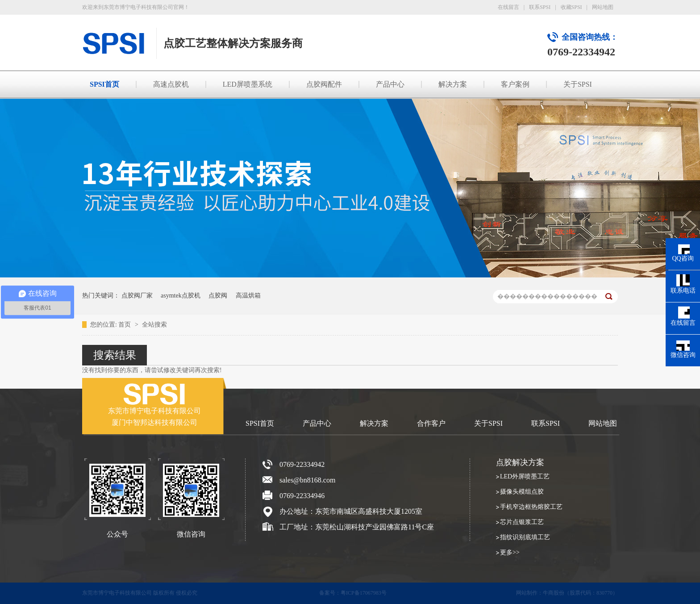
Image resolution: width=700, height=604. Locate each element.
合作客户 (431, 423)
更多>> (510, 552)
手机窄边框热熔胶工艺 (531, 507)
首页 (125, 325)
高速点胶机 (171, 84)
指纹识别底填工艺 (525, 537)
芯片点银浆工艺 (522, 522)
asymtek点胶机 (181, 296)
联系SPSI (540, 7)
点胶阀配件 (324, 84)
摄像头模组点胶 (522, 492)
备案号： (330, 593)
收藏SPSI (571, 7)
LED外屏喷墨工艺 (525, 476)
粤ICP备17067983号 (364, 593)
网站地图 (603, 7)
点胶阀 (218, 296)
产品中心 (390, 84)
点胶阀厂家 (137, 296)
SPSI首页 (104, 84)
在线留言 (508, 7)
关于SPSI (578, 84)
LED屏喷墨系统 (248, 84)
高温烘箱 (248, 296)
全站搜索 (154, 325)
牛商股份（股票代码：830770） (580, 593)
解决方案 (453, 84)
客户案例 (515, 84)
